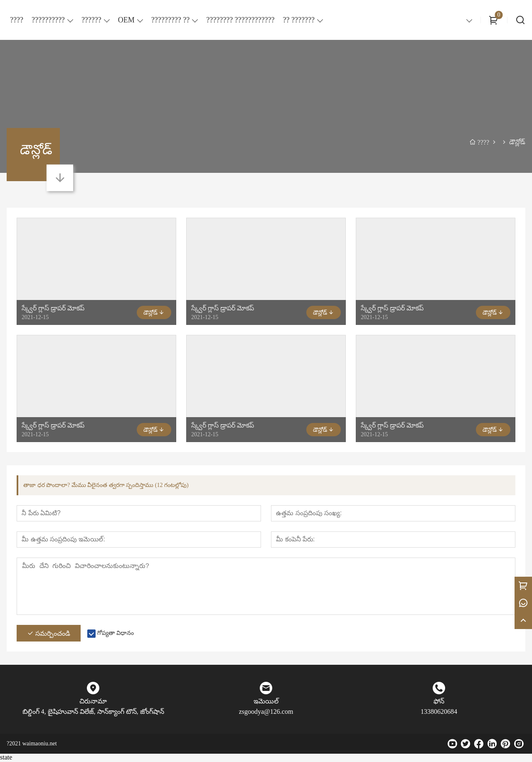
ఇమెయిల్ (266, 702)
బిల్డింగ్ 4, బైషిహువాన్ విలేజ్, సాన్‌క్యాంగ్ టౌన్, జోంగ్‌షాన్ (93, 712)
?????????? (48, 20)
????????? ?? (170, 20)
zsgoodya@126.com (266, 712)
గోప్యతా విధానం (116, 634)
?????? (91, 20)
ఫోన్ (439, 702)
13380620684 (439, 712)
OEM (126, 20)
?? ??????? (299, 20)
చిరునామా (93, 702)
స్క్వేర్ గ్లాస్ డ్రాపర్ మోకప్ (53, 308)
